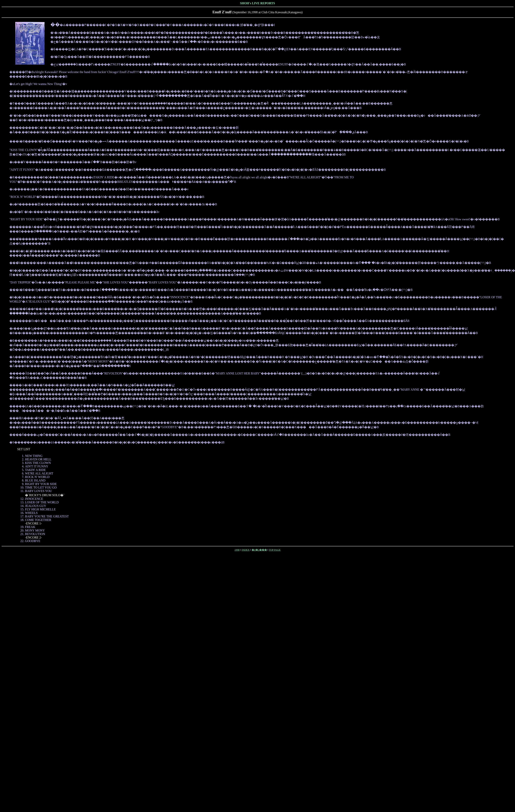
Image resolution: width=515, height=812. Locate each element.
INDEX (246, 550)
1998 (237, 550)
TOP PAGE (275, 550)
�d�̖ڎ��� (259, 550)
